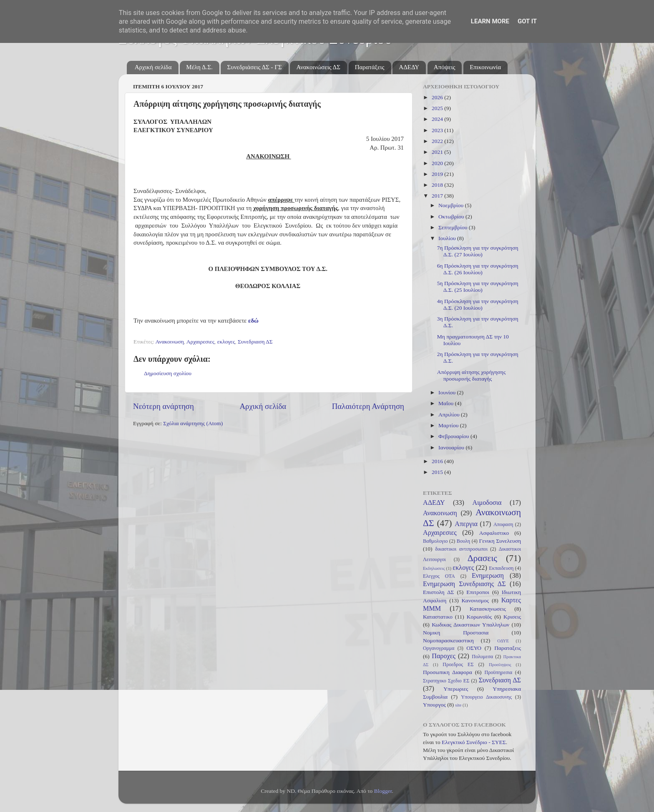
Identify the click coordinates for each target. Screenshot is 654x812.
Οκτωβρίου (452, 217)
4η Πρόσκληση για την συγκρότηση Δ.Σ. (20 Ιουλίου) (478, 304)
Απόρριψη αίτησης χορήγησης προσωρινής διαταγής (472, 375)
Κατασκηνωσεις (488, 609)
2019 (438, 174)
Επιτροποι (478, 592)
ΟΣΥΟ (474, 648)
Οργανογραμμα (439, 648)
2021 (438, 152)
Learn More (490, 21)
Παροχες (444, 656)
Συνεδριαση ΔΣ (255, 342)
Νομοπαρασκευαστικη (448, 640)
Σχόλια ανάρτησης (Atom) (193, 423)
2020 (438, 163)
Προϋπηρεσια (498, 672)
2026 (438, 97)
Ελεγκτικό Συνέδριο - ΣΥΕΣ (474, 742)
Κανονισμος (475, 600)
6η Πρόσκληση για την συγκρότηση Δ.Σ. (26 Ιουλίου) (478, 269)
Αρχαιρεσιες (200, 342)
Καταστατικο (438, 617)
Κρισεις (512, 617)
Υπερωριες (456, 689)
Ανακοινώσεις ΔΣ (318, 67)
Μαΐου (447, 403)
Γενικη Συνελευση (500, 541)
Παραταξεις (508, 648)
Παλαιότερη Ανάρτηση (368, 406)
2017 (438, 196)
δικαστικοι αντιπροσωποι (461, 549)
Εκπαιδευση (501, 568)
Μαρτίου (449, 425)
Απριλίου (450, 415)
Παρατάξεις (370, 67)
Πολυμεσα (482, 657)
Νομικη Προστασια (456, 633)
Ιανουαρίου (452, 447)
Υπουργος (434, 705)
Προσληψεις (500, 664)
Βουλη (463, 541)
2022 (438, 141)
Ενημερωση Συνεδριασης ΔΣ (464, 584)
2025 (438, 108)
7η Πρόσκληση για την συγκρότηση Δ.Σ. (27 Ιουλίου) (478, 251)
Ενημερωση (488, 576)
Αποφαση (503, 524)
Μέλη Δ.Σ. (199, 67)
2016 (438, 461)
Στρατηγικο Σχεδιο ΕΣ (446, 681)
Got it (527, 21)
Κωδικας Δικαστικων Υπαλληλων (470, 625)
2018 (438, 185)
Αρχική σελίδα (153, 67)
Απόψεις (445, 67)
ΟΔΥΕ (503, 641)
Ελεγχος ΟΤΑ (439, 576)
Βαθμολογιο (435, 541)
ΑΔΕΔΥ (409, 67)
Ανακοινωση (170, 342)
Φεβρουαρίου (454, 436)
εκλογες (226, 342)
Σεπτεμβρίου (454, 227)
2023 (438, 130)
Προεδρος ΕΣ (458, 664)
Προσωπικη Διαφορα (448, 672)
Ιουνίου (448, 392)
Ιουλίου (448, 238)
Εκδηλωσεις (434, 568)
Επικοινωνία (485, 67)
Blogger (383, 791)
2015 (438, 472)
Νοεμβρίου (452, 205)
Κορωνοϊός (479, 617)
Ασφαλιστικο (494, 533)
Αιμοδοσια (487, 503)
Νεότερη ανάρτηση (163, 406)
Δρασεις (482, 558)
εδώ (253, 321)
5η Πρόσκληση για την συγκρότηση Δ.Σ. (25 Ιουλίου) (478, 287)
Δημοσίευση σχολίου (168, 373)
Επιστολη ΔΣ (438, 592)
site (458, 705)
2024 (438, 119)
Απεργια (466, 524)
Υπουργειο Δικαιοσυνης (486, 697)
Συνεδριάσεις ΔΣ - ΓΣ (254, 67)
